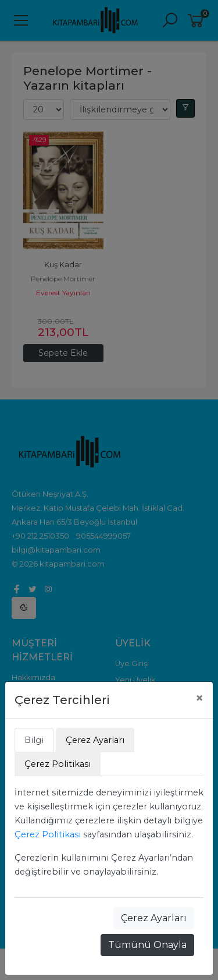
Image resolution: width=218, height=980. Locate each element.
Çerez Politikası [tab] (58, 764)
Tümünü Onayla (147, 945)
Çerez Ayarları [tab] (95, 740)
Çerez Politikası (48, 834)
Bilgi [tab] (34, 740)
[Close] (199, 698)
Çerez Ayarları (154, 918)
